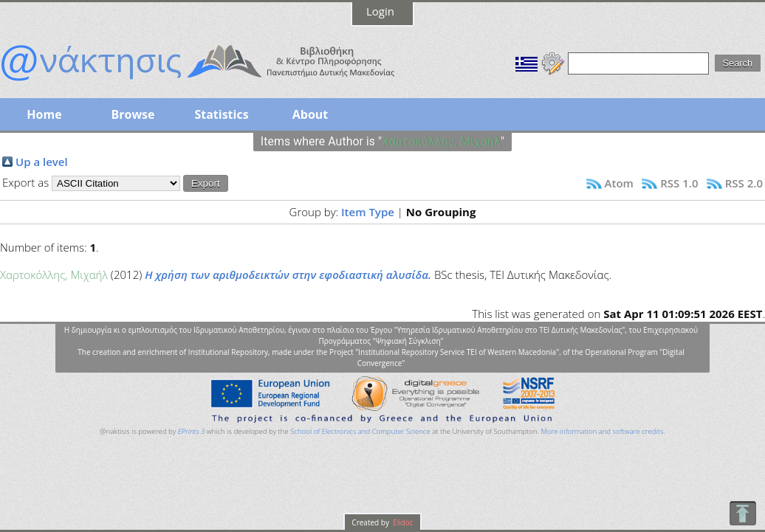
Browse (133, 114)
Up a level (42, 162)
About (311, 114)
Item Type (368, 212)
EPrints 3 (192, 431)
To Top (742, 513)
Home (44, 114)
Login (380, 11)
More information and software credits (602, 431)
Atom (619, 183)
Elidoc (402, 522)
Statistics (221, 114)
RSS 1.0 (679, 183)
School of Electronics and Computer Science (360, 431)
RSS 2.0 (744, 183)
